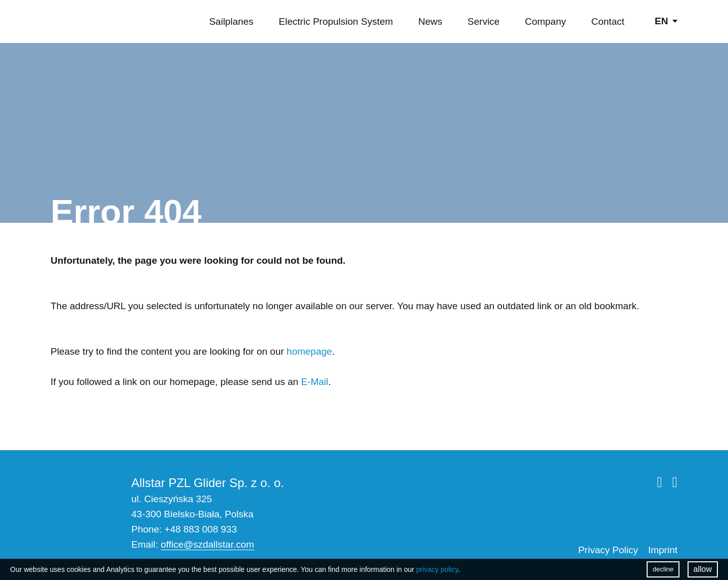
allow (703, 569)
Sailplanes (232, 21)
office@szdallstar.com (208, 544)
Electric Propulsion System (336, 21)
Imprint (663, 550)
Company (545, 21)
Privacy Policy (608, 550)
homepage (309, 351)
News (430, 21)
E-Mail (314, 382)
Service (484, 21)
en (661, 21)
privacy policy (437, 569)
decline (663, 569)
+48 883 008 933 (200, 529)
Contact (608, 21)
